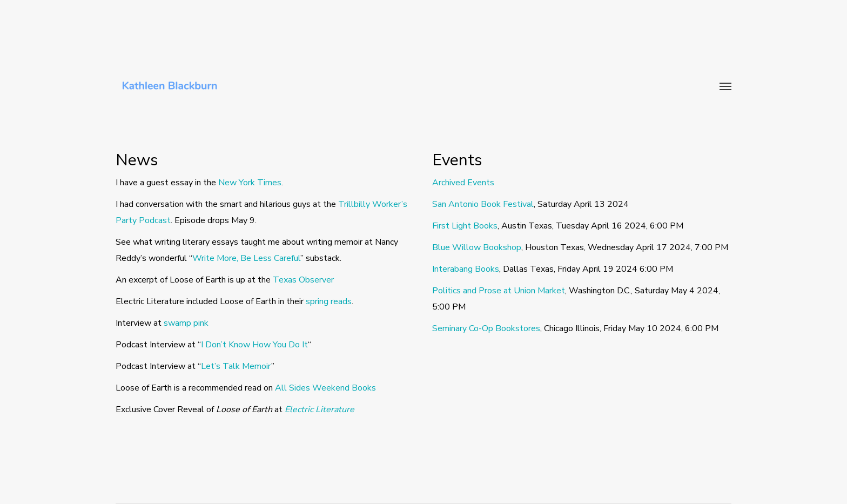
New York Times (250, 183)
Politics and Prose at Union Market (499, 291)
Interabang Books (466, 269)
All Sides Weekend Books (325, 388)
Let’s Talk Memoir (236, 366)
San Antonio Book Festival (483, 204)
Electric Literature (320, 409)
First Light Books (465, 226)
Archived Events (463, 183)
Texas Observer (303, 280)
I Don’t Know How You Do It (254, 345)
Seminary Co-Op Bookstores (486, 328)
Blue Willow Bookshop (477, 247)
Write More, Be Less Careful (246, 258)
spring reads (329, 301)
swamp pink (186, 323)
